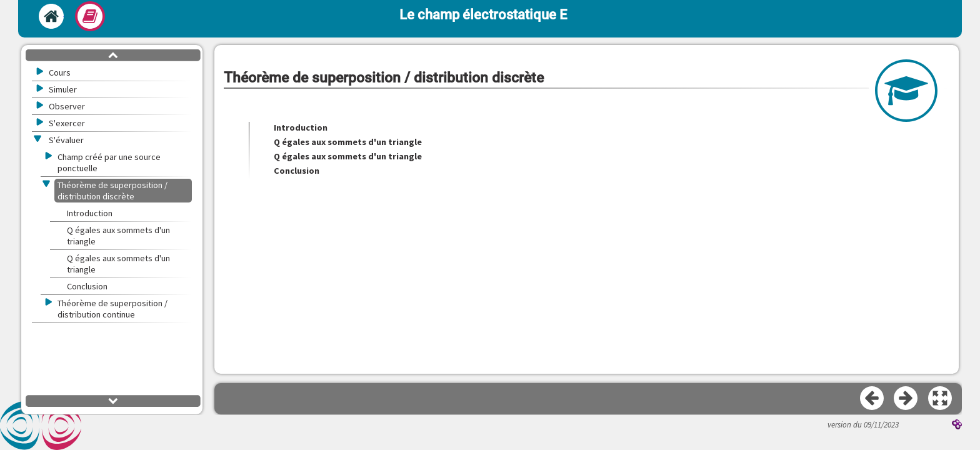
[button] (941, 399)
